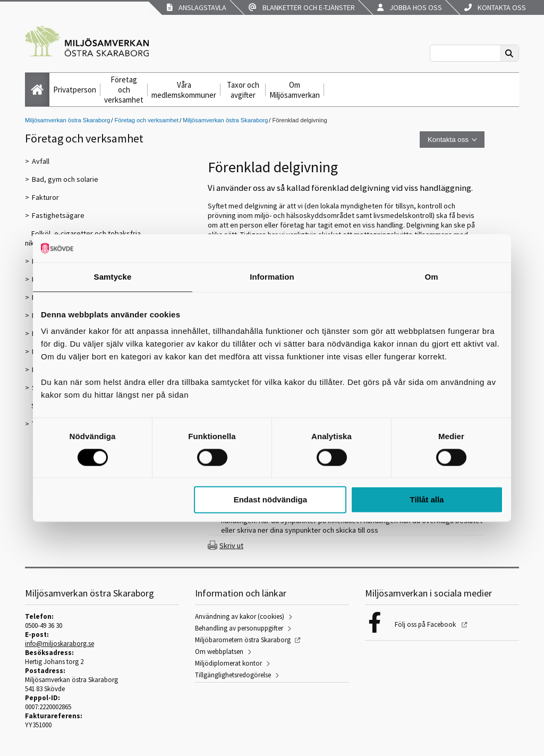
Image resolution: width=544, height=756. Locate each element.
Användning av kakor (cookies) (240, 616)
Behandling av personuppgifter (239, 628)
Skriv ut (231, 545)
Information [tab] (272, 277)
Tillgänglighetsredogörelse (233, 675)
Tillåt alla (427, 500)
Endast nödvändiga (270, 500)
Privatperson (75, 90)
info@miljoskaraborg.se (59, 644)
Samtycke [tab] (113, 277)
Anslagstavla (197, 7)
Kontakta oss (495, 7)
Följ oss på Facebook (426, 624)
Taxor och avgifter (243, 90)
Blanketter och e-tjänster (302, 7)
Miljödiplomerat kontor (228, 663)
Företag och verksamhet (124, 90)
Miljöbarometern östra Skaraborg (243, 640)
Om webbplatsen (219, 652)
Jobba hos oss (410, 7)
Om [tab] (431, 277)
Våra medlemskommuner (184, 90)
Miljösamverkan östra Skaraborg (67, 120)
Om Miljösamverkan (295, 90)
